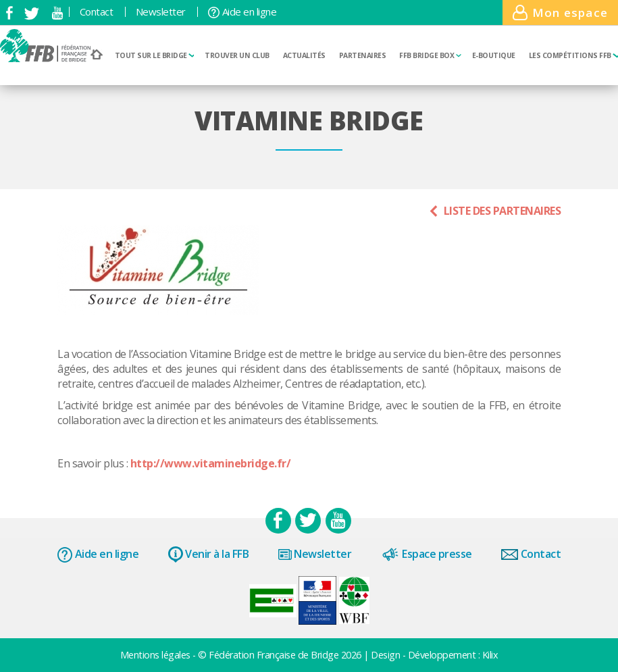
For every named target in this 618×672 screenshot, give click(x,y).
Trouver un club (237, 55)
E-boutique (494, 55)
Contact (97, 12)
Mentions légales (157, 655)
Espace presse (427, 555)
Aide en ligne (242, 12)
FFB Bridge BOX (430, 55)
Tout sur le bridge (155, 55)
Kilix (490, 655)
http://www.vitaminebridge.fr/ (209, 463)
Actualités (304, 55)
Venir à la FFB (209, 555)
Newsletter (161, 12)
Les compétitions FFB (574, 55)
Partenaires (363, 55)
